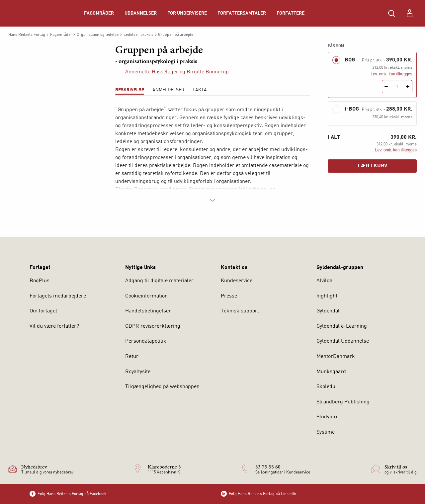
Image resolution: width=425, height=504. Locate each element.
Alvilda (324, 281)
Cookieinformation (146, 296)
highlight (327, 296)
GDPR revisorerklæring (153, 326)
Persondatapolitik (146, 341)
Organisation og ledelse (98, 35)
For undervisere (187, 13)
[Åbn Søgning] (391, 13)
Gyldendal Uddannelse (343, 341)
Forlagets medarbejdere (58, 296)
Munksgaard (331, 372)
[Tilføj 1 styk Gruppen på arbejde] (408, 87)
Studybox (327, 417)
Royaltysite (138, 372)
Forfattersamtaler (242, 13)
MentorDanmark (336, 357)
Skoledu (326, 387)
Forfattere (291, 13)
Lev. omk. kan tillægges (391, 74)
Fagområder (99, 13)
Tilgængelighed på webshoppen (162, 387)
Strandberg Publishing (343, 402)
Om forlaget (43, 311)
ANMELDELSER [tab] (168, 90)
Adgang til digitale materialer (159, 281)
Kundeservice (237, 281)
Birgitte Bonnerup (208, 72)
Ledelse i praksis (138, 35)
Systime (326, 432)
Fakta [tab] (200, 90)
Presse (229, 296)
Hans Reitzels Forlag (27, 35)
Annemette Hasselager (152, 72)
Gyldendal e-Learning (342, 326)
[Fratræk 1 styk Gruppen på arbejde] (386, 87)
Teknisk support (240, 311)
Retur (132, 357)
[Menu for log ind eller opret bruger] (409, 13)
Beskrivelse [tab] (130, 90)
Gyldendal (328, 311)
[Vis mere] (212, 200)
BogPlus (40, 281)
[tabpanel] (212, 155)
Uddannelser (141, 13)
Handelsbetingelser (148, 311)
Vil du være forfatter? (54, 326)
